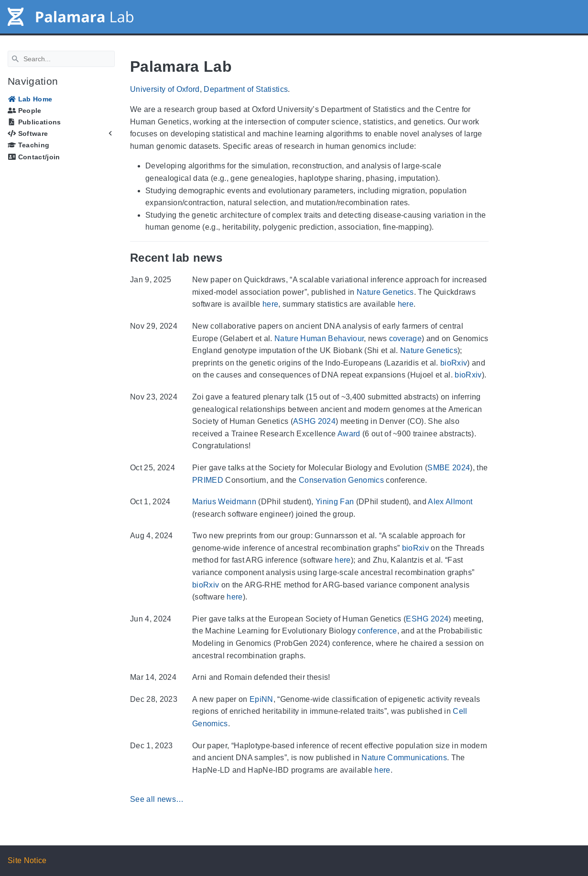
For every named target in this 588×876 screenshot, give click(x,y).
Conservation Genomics (341, 480)
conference (377, 631)
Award (349, 434)
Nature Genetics (385, 292)
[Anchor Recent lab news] (229, 258)
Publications (34, 122)
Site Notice (27, 860)
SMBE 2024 (449, 468)
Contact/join (34, 157)
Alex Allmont (450, 502)
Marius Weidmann (224, 502)
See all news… (157, 799)
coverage (406, 338)
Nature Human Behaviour (319, 338)
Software (28, 133)
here (270, 304)
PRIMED (208, 480)
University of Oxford (165, 89)
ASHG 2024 (314, 421)
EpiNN (261, 699)
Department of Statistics (246, 89)
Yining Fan (335, 502)
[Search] (61, 59)
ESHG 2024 (427, 619)
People (25, 111)
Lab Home (30, 99)
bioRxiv (454, 363)
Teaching (28, 145)
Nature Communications (404, 758)
